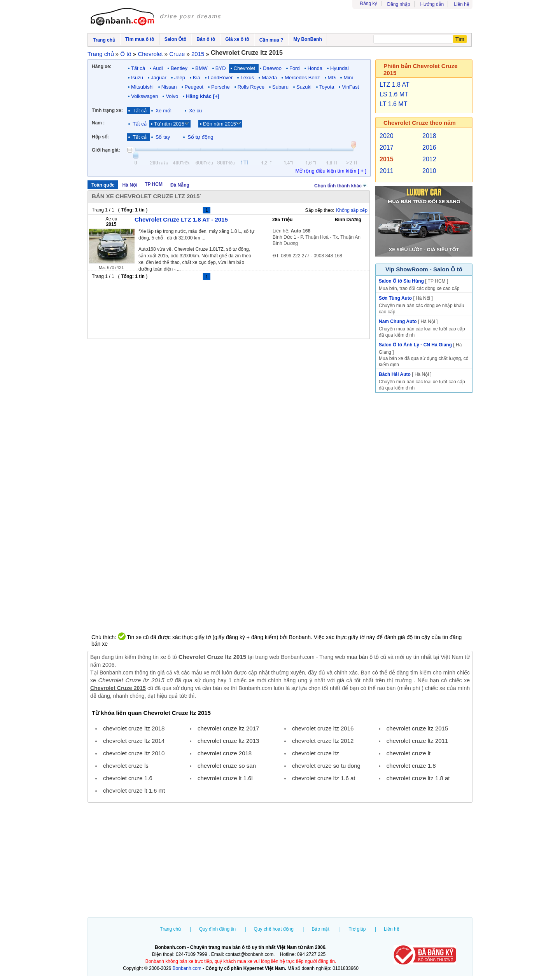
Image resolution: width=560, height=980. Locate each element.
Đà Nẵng (180, 185)
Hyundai (339, 68)
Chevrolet (245, 68)
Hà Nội (129, 185)
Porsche (220, 87)
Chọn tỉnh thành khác (341, 185)
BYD (221, 68)
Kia (197, 78)
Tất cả (138, 68)
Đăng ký (369, 3)
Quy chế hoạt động (274, 929)
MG (332, 78)
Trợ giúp (357, 929)
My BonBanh (307, 39)
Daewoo (272, 68)
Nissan (169, 87)
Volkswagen (144, 96)
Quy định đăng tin (217, 929)
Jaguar (159, 78)
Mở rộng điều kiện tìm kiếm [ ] (331, 171)
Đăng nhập (399, 4)
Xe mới (164, 111)
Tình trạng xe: (107, 110)
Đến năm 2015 (220, 124)
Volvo (172, 96)
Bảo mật (320, 929)
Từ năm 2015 (169, 124)
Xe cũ (195, 111)
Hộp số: (100, 137)
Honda (315, 68)
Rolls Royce (251, 87)
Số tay (163, 137)
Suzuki (304, 87)
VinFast (350, 87)
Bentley (179, 68)
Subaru (280, 87)
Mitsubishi (142, 87)
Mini (348, 78)
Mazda (269, 78)
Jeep (180, 78)
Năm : (98, 123)
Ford (295, 68)
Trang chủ (170, 929)
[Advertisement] (280, 861)
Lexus (247, 78)
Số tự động (200, 137)
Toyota (327, 87)
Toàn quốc (103, 185)
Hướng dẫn (432, 4)
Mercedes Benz (302, 78)
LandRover (220, 78)
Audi (158, 68)
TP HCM (154, 184)
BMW (201, 68)
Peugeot (194, 87)
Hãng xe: (102, 66)
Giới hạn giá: (106, 150)
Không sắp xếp (352, 210)
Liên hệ (462, 4)
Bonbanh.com (187, 968)
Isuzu (137, 78)
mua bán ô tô (363, 657)
